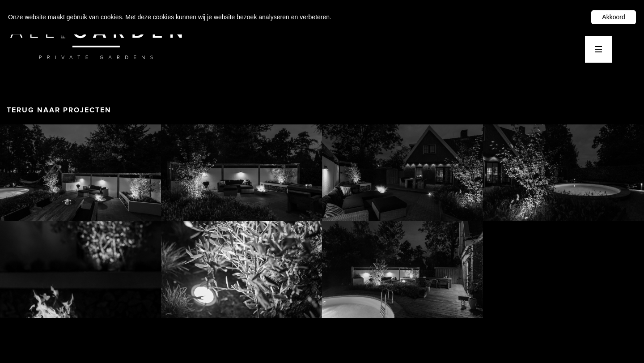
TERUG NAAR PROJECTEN (59, 110)
